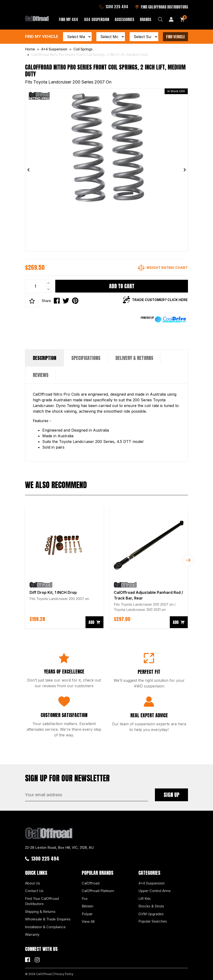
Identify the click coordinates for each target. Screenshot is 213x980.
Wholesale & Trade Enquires (48, 919)
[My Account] (171, 19)
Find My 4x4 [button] (68, 19)
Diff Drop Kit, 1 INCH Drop (53, 592)
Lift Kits (145, 899)
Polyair (87, 914)
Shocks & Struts (151, 906)
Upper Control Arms (155, 891)
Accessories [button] (124, 19)
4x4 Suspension (151, 883)
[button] (32, 301)
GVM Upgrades (151, 914)
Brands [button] (145, 19)
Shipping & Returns (40, 912)
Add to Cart (122, 286)
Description (45, 358)
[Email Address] (86, 795)
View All (88, 921)
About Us (33, 883)
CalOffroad (91, 883)
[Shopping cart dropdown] (182, 19)
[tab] (45, 358)
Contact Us (34, 891)
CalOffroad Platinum (98, 891)
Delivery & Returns (134, 358)
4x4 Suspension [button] (96, 19)
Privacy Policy (64, 974)
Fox (85, 899)
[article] (64, 567)
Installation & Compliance (45, 927)
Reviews (41, 375)
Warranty (32, 934)
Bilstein (87, 906)
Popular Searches (153, 921)
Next (188, 560)
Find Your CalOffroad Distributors (42, 901)
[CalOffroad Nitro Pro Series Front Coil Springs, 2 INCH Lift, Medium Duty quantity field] (38, 286)
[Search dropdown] (160, 19)
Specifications (86, 358)
